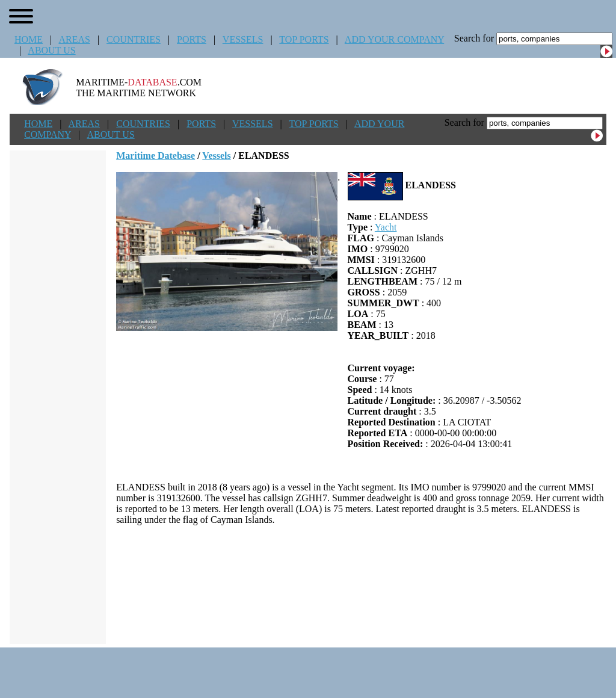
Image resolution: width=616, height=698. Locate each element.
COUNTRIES (134, 39)
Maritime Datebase (156, 156)
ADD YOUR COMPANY (394, 39)
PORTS (192, 39)
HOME (29, 39)
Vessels (216, 156)
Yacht (386, 227)
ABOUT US (51, 50)
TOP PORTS (304, 39)
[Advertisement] (362, 585)
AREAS (74, 39)
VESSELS (243, 39)
